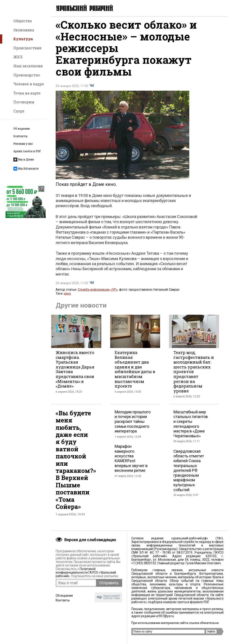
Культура (23, 39)
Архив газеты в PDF (27, 151)
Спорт (19, 111)
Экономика (24, 30)
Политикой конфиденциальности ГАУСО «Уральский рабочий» (86, 572)
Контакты (20, 136)
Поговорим (24, 102)
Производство (27, 75)
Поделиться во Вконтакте (92, 89)
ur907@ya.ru (165, 616)
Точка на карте (27, 93)
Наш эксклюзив (28, 66)
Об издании (21, 129)
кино (67, 297)
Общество (23, 21)
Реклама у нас (23, 144)
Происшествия (27, 48)
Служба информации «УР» (98, 293)
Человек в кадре (29, 84)
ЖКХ (18, 57)
